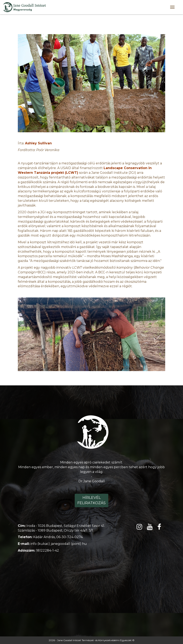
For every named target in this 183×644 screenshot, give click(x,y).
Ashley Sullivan (38, 143)
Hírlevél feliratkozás (91, 500)
